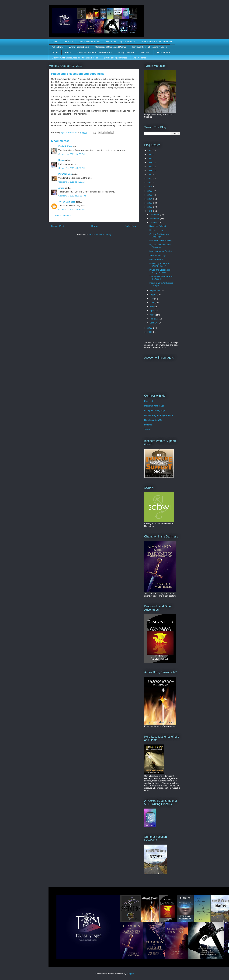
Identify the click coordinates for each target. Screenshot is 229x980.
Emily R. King (65, 146)
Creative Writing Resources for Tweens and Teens (75, 58)
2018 (150, 183)
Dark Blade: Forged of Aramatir (120, 42)
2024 (150, 158)
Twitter (147, 429)
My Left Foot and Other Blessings (160, 246)
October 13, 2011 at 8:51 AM (71, 210)
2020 (150, 175)
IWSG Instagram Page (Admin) (158, 415)
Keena (61, 160)
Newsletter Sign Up (153, 420)
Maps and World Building (161, 251)
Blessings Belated (158, 226)
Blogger (130, 974)
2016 (150, 191)
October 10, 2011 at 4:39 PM (71, 154)
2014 (150, 199)
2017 (150, 187)
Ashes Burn (57, 47)
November (155, 219)
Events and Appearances (116, 58)
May (152, 307)
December (155, 215)
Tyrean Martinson (67, 202)
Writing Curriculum (127, 52)
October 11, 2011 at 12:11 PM (72, 196)
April (152, 311)
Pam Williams (65, 174)
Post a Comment (63, 216)
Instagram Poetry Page (155, 411)
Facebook (149, 401)
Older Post (131, 226)
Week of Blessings (158, 255)
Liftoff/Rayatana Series (89, 42)
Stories (55, 52)
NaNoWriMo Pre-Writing (160, 241)
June (153, 303)
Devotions (146, 52)
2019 (150, 179)
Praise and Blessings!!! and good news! (160, 271)
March (153, 315)
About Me (68, 42)
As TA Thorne (140, 58)
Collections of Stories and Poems (110, 47)
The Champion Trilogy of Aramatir (156, 42)
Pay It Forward (156, 259)
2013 (150, 203)
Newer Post (58, 226)
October (154, 223)
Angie (61, 188)
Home (55, 42)
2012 (150, 207)
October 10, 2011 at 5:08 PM (71, 168)
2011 (150, 211)
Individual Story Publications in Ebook (149, 47)
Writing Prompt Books (79, 47)
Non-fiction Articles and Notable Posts (94, 52)
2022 (150, 167)
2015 (150, 195)
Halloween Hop (156, 230)
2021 (150, 171)
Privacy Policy (163, 52)
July (152, 299)
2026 (150, 150)
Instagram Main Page (154, 406)
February (154, 319)
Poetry (68, 52)
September (155, 291)
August (153, 295)
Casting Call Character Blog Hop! (160, 235)
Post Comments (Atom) (100, 234)
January (154, 323)
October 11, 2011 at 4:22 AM (71, 182)
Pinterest (148, 425)
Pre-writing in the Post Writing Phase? (159, 265)
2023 (150, 162)
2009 (150, 332)
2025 (150, 154)
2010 (150, 328)
